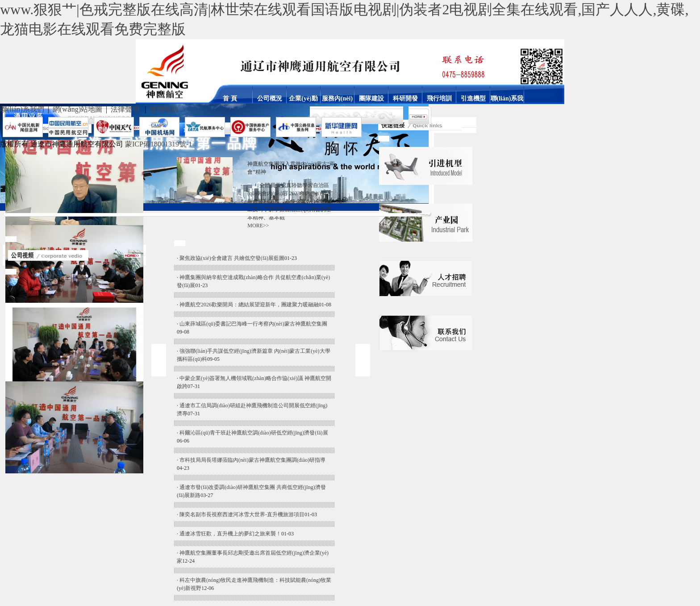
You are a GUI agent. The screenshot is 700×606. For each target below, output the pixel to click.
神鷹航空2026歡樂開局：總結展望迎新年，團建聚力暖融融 (249, 305)
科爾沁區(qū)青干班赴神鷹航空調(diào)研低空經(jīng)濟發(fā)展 (254, 433)
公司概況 (270, 98)
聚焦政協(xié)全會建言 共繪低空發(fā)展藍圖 (232, 258)
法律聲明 (125, 109)
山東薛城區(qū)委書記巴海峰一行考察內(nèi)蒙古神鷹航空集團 (253, 324)
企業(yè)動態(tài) (303, 98)
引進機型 (473, 98)
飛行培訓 (439, 98)
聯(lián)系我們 (507, 98)
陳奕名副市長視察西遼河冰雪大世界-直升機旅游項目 (242, 514)
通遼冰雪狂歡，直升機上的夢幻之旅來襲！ (230, 534)
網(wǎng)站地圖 (77, 109)
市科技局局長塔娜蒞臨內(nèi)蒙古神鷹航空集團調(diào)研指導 (252, 460)
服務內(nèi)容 (337, 98)
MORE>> (258, 226)
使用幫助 (164, 109)
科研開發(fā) (405, 98)
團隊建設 (371, 98)
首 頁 (230, 98)
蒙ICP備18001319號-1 (158, 144)
